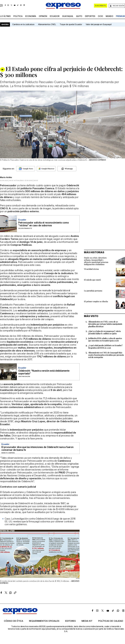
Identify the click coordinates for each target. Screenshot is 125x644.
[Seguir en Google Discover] (46, 169)
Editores (70, 621)
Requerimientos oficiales (44, 621)
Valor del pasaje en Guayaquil (99, 24)
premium (120, 16)
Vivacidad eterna (91, 269)
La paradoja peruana (93, 291)
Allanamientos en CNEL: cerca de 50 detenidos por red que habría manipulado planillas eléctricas (105, 324)
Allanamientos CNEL (47, 24)
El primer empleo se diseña (96, 301)
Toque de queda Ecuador (71, 24)
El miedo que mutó (92, 280)
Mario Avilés (6, 177)
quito (79, 16)
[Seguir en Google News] (26, 169)
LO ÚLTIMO (5, 16)
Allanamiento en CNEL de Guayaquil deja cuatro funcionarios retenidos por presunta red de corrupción (106, 355)
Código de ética (14, 621)
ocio (100, 16)
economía (31, 16)
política (18, 16)
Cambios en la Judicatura (23, 24)
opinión (43, 16)
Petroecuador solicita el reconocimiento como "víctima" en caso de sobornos (44, 224)
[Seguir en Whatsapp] (67, 169)
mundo (109, 16)
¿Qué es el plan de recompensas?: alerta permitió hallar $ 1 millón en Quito (104, 332)
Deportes (90, 16)
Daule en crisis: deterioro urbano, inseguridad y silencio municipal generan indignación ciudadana (96, 261)
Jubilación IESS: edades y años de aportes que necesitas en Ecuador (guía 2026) (105, 339)
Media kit (87, 621)
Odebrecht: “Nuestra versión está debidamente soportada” (44, 372)
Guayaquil (68, 16)
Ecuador (55, 16)
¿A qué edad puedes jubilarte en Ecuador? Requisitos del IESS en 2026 (105, 346)
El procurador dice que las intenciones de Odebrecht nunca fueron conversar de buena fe (37, 449)
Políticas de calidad (111, 621)
